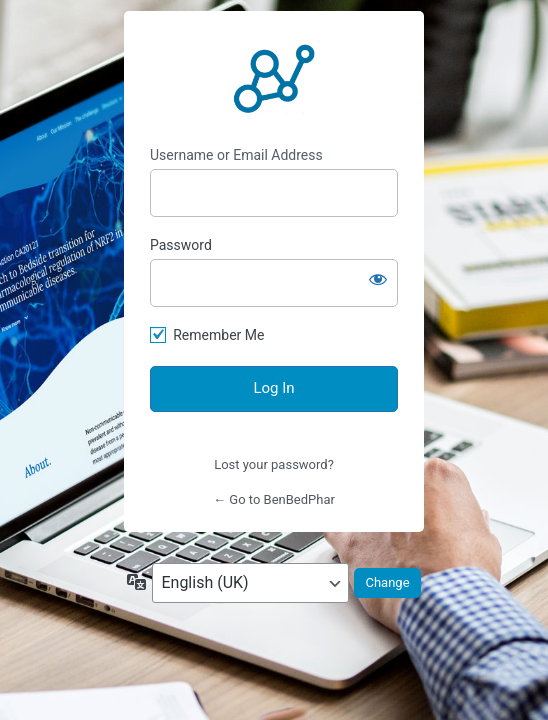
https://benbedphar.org (274, 79)
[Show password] (378, 279)
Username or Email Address (236, 155)
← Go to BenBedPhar (274, 499)
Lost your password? (274, 464)
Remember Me (218, 335)
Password (181, 245)
